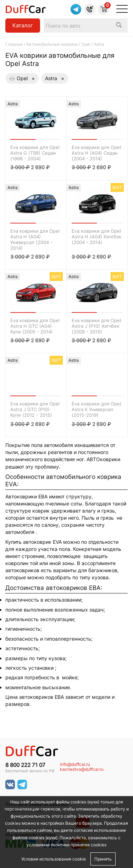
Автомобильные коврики (52, 44)
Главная (14, 44)
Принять (103, 859)
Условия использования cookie (54, 859)
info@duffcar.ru (75, 764)
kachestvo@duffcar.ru (82, 769)
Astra (55, 78)
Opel (86, 44)
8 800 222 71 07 (25, 765)
